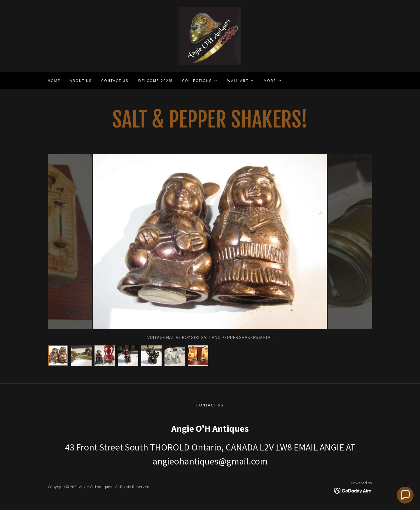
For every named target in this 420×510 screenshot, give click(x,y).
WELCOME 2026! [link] (155, 81)
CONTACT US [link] (115, 81)
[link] (210, 36)
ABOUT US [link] (81, 81)
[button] (200, 81)
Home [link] (54, 81)
